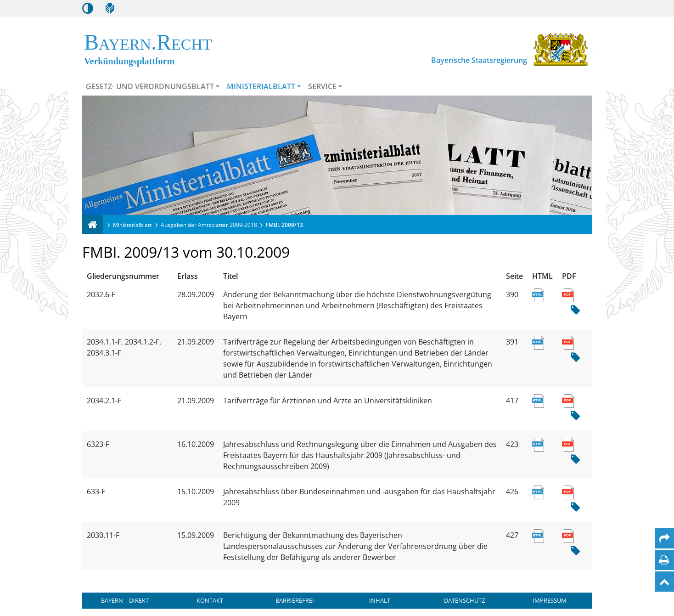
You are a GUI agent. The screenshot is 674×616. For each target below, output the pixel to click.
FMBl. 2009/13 (284, 225)
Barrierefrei (295, 600)
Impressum (550, 600)
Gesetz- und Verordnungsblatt (150, 86)
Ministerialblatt (261, 86)
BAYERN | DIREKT (125, 600)
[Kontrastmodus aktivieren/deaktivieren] (88, 8)
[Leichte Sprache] (110, 8)
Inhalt (380, 600)
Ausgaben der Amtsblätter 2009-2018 (209, 225)
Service (322, 86)
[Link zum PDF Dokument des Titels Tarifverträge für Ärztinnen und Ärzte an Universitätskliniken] (568, 401)
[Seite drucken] (664, 560)
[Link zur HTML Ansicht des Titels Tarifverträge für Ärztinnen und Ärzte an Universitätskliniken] (538, 401)
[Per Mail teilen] (664, 538)
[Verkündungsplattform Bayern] (93, 225)
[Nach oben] (664, 582)
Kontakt (210, 600)
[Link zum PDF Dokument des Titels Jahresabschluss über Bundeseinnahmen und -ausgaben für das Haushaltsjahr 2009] (568, 492)
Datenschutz (464, 600)
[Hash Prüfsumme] (575, 310)
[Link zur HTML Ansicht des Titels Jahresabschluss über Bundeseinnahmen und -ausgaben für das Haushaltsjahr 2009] (538, 492)
